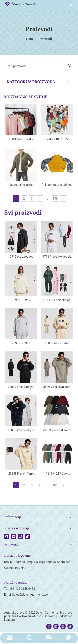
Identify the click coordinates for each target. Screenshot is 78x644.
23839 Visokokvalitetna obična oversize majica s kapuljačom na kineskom (57, 387)
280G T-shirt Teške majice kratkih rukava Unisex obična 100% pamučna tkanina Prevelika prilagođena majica (21, 139)
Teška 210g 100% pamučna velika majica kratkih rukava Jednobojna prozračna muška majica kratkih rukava (57, 139)
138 (55, 199)
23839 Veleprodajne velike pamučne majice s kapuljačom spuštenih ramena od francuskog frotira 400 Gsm (21, 430)
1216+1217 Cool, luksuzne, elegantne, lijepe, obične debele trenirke (57, 474)
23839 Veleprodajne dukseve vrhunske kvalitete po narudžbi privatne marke (21, 387)
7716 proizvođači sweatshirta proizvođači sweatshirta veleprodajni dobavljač (21, 257)
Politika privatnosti (29, 616)
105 (55, 485)
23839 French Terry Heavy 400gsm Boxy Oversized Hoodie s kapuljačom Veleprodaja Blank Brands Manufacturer (21, 474)
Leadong (10, 620)
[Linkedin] (14, 536)
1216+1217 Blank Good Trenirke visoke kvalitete (57, 300)
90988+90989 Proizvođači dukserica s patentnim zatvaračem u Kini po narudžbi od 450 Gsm (21, 300)
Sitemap (50, 616)
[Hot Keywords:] (70, 66)
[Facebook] (7, 536)
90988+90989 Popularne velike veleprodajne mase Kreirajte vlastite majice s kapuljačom (21, 344)
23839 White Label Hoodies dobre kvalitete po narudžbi (57, 344)
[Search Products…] (35, 66)
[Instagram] (20, 536)
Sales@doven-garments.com (31, 595)
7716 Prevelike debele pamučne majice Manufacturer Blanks (57, 257)
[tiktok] (27, 536)
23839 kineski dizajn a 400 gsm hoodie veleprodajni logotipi (57, 430)
